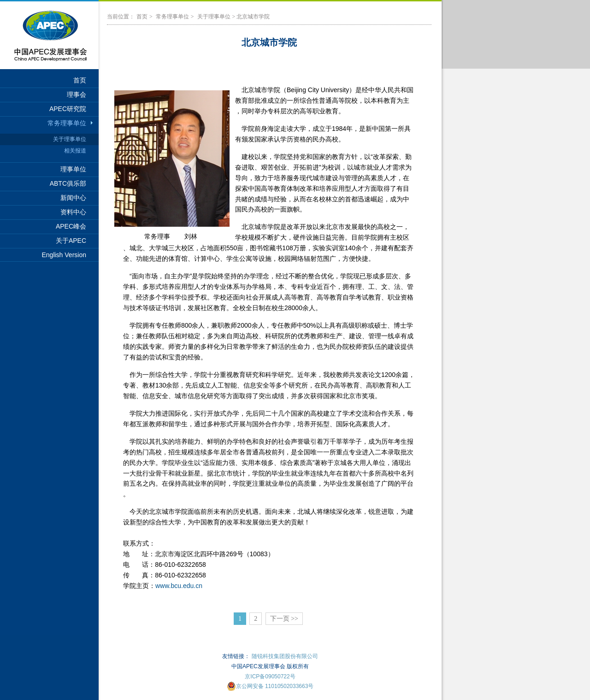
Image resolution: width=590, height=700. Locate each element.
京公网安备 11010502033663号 (270, 686)
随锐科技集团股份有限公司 (285, 656)
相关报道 (75, 151)
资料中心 (73, 212)
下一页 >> (284, 619)
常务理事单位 (67, 123)
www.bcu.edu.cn (179, 586)
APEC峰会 (71, 226)
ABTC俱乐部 (68, 183)
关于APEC (71, 241)
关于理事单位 (70, 139)
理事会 (77, 94)
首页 (80, 80)
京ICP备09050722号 (270, 676)
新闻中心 (73, 198)
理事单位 (73, 169)
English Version (64, 255)
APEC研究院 (68, 109)
